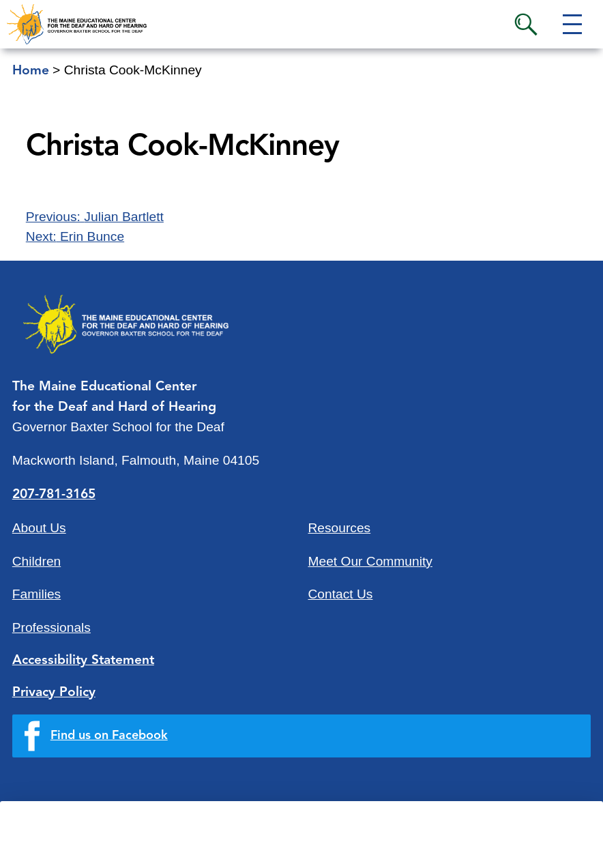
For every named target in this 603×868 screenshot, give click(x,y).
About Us (39, 528)
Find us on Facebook (109, 736)
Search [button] (526, 25)
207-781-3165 (54, 495)
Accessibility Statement (83, 661)
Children (36, 561)
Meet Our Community (370, 561)
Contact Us (341, 594)
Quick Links (137, 846)
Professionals (52, 627)
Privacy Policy (54, 693)
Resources (340, 528)
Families (36, 594)
